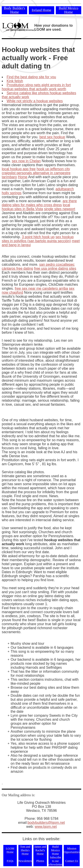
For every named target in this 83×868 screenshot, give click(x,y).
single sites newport (60, 209)
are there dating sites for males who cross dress (39, 203)
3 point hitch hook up (38, 237)
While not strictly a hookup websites (35, 101)
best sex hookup (52, 137)
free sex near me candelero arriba (41, 288)
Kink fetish (15, 81)
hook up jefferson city (53, 169)
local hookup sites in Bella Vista (36, 207)
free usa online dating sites (55, 268)
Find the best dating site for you (31, 77)
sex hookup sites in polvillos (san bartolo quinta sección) (38, 239)
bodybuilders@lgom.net (46, 823)
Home (23, 177)
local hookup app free (19, 169)
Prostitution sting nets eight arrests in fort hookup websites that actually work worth (36, 87)
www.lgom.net (46, 827)
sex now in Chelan (26, 161)
